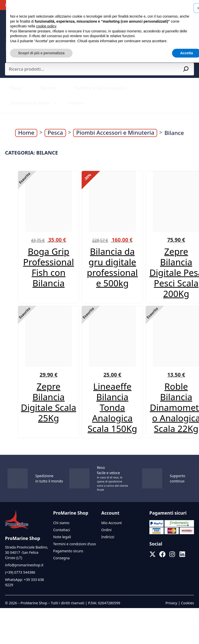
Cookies (188, 603)
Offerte (76, 103)
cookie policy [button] (40, 26)
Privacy (171, 603)
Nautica (53, 88)
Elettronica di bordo (34, 103)
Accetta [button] (180, 53)
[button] (192, 8)
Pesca (20, 88)
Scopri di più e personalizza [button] (35, 53)
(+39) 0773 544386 (20, 572)
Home (26, 133)
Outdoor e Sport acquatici (105, 88)
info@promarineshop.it (24, 565)
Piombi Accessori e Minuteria (115, 133)
